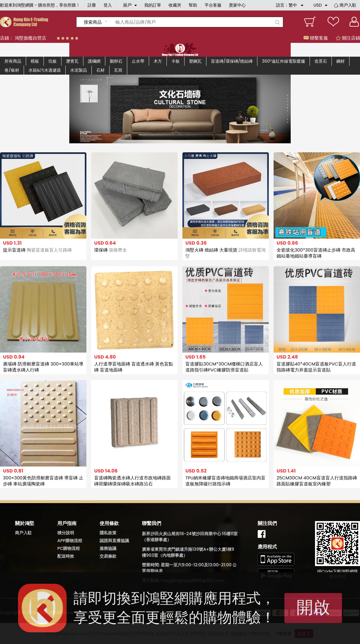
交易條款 (108, 556)
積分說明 (66, 533)
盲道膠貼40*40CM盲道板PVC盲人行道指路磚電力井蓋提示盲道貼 (316, 367)
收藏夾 (175, 5)
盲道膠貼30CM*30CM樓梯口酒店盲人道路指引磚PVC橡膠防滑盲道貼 (224, 367)
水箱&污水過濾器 (45, 70)
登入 (108, 5)
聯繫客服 (316, 38)
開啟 (313, 607)
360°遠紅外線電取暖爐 (283, 61)
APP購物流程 (70, 541)
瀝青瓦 (72, 61)
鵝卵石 (116, 61)
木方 (158, 61)
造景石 (321, 61)
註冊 (92, 5)
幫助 (193, 5)
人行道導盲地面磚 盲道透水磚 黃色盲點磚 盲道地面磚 (134, 367)
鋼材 (340, 61)
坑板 (52, 61)
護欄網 (94, 61)
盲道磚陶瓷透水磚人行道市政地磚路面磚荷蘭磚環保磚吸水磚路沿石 (132, 481)
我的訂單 (153, 5)
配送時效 (66, 556)
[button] (176, 133)
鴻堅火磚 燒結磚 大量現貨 (225, 253)
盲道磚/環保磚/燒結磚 (232, 61)
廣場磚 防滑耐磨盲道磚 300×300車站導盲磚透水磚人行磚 (43, 367)
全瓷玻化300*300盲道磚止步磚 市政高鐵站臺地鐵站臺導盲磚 (316, 253)
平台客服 (213, 5)
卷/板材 (12, 70)
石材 (100, 70)
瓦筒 (118, 70)
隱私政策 (108, 533)
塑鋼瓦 (195, 61)
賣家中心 (237, 5)
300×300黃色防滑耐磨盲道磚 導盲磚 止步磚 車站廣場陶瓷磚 (43, 481)
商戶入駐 (348, 5)
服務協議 (108, 548)
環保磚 (111, 250)
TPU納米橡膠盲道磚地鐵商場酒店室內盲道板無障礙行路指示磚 (225, 481)
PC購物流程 (69, 548)
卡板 (175, 61)
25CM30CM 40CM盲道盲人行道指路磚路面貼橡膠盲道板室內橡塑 (317, 481)
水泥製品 (79, 70)
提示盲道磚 (37, 250)
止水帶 (138, 61)
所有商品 (13, 61)
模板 (35, 61)
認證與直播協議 (114, 541)
